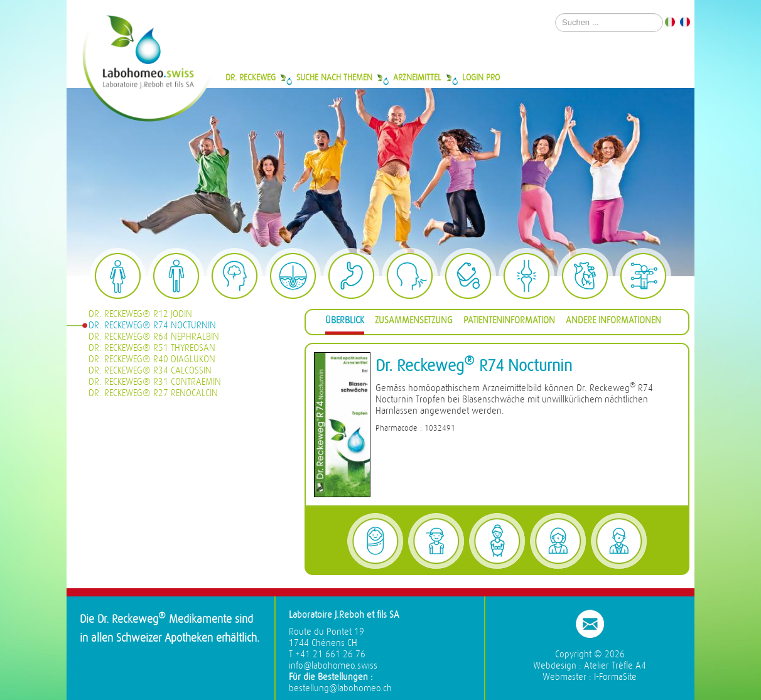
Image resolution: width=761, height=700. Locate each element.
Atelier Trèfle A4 (615, 666)
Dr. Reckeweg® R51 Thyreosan (152, 348)
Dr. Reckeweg (251, 77)
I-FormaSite (615, 677)
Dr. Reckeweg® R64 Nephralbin (154, 337)
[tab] (345, 322)
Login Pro (481, 77)
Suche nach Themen (334, 77)
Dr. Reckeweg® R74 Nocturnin (152, 326)
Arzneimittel (417, 77)
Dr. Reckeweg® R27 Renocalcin (153, 393)
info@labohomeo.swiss (333, 666)
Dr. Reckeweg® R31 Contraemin (155, 382)
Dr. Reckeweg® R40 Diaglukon (152, 359)
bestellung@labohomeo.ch (340, 688)
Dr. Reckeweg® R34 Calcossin (150, 371)
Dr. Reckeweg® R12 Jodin (140, 314)
